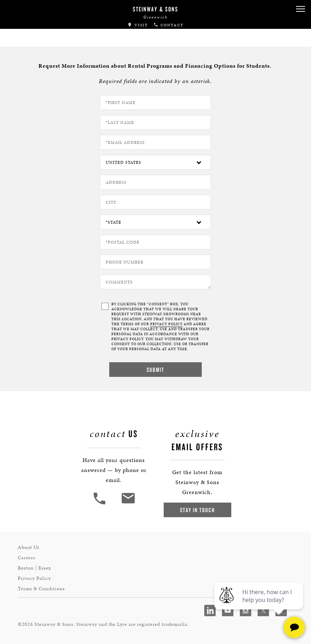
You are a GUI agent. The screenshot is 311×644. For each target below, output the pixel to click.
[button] (300, 9)
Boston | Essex (35, 568)
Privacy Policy (34, 578)
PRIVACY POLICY (166, 324)
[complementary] (259, 605)
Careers (27, 558)
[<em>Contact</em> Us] (128, 503)
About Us (28, 547)
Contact (168, 25)
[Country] (155, 162)
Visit (138, 25)
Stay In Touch (197, 510)
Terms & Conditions (41, 589)
